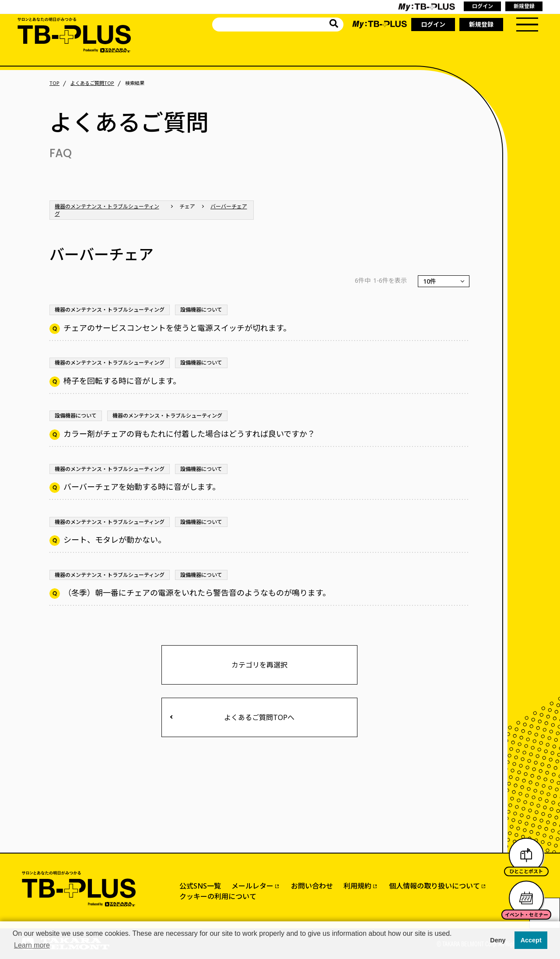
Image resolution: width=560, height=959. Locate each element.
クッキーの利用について (218, 896)
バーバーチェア (229, 206)
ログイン (433, 24)
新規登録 (481, 24)
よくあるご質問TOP (92, 83)
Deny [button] (498, 940)
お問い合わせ (312, 886)
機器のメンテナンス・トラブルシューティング (107, 210)
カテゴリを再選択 (259, 665)
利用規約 (357, 886)
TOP (54, 83)
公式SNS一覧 (200, 886)
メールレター (252, 886)
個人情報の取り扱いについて (434, 886)
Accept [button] (531, 940)
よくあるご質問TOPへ (259, 717)
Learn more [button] (32, 945)
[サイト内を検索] (334, 25)
